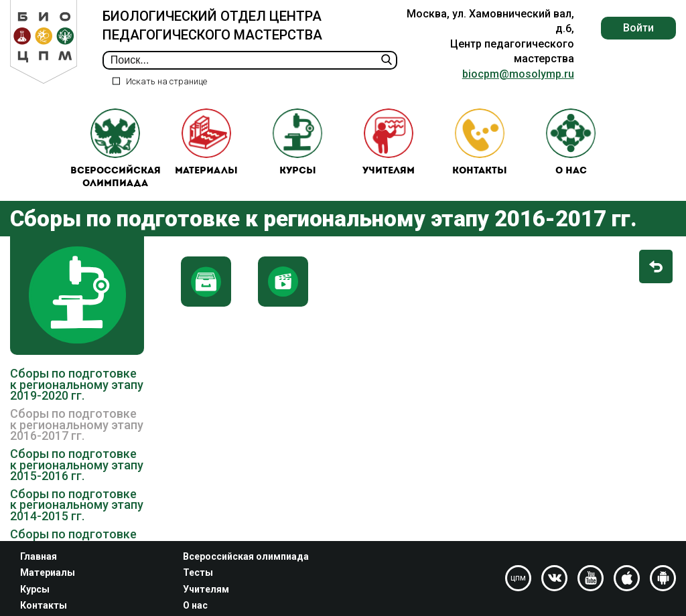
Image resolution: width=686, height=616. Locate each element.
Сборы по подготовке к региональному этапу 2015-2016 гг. (77, 465)
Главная (39, 556)
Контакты (480, 142)
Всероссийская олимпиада (116, 149)
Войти (638, 28)
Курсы (297, 142)
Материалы (206, 142)
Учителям (389, 142)
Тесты (198, 572)
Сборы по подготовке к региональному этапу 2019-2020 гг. (77, 384)
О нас (571, 142)
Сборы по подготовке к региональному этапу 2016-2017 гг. (77, 425)
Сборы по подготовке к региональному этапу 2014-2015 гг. (77, 505)
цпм (518, 578)
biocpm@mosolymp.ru (518, 74)
